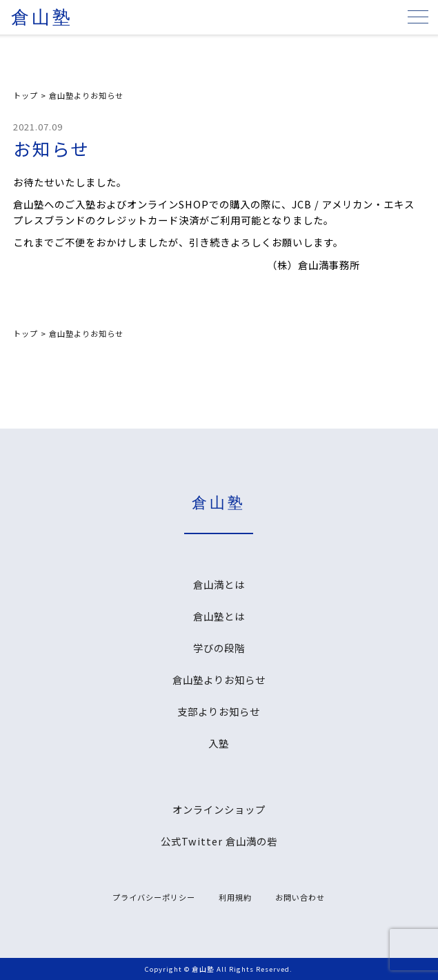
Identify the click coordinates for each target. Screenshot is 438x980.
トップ (26, 95)
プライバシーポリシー (154, 897)
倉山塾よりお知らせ (86, 95)
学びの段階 (219, 648)
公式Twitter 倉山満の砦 (219, 841)
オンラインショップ (219, 809)
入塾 (219, 743)
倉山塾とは (219, 616)
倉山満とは (219, 584)
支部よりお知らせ (219, 711)
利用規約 (235, 897)
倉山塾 (42, 18)
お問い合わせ (300, 897)
